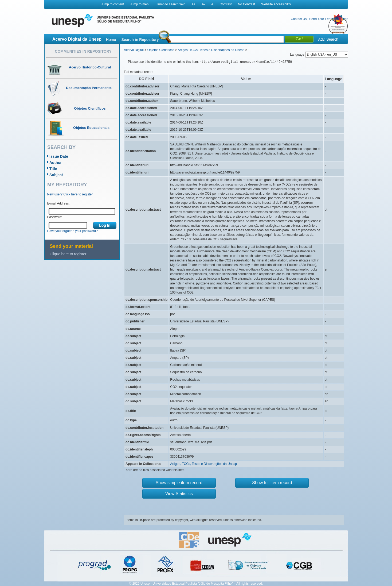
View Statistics (179, 494)
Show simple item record (179, 483)
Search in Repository (140, 40)
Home (111, 40)
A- (203, 4)
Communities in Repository (83, 51)
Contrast (226, 4)
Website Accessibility (276, 4)
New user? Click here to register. (70, 194)
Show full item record (272, 483)
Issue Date (59, 156)
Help (345, 19)
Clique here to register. (68, 254)
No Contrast (246, 4)
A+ (193, 4)
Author (56, 163)
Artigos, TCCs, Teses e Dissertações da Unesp (211, 50)
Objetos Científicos (161, 50)
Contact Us (299, 19)
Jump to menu (140, 4)
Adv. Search (328, 39)
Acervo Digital (134, 50)
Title (53, 169)
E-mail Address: (58, 203)
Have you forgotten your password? (72, 231)
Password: (55, 217)
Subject (56, 175)
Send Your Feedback (324, 19)
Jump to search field (171, 4)
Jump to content (112, 4)
